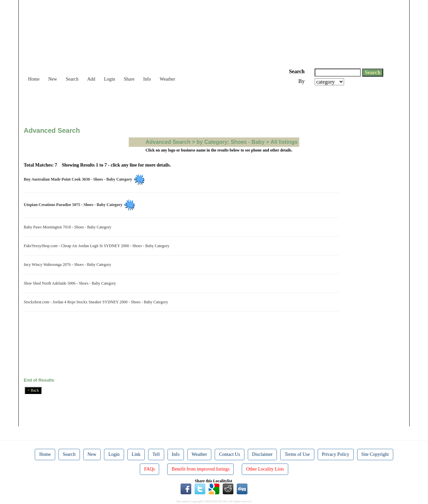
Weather (168, 79)
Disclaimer (262, 454)
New (52, 79)
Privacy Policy (336, 454)
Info (147, 79)
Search (72, 79)
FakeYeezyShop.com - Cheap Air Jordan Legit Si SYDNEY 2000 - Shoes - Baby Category (98, 246)
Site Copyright (375, 454)
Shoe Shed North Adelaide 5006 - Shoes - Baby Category (71, 283)
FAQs (149, 469)
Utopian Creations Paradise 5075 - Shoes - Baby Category (74, 205)
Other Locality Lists (265, 469)
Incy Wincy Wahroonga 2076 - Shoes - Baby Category (68, 265)
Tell (156, 454)
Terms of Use (297, 454)
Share (129, 79)
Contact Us (230, 454)
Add (91, 79)
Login (110, 79)
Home (34, 79)
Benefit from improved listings (200, 469)
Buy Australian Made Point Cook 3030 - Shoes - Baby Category (79, 179)
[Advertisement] (145, 104)
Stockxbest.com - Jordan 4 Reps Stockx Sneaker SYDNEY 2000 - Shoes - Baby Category (97, 302)
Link (136, 454)
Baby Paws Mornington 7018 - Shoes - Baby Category (69, 227)
